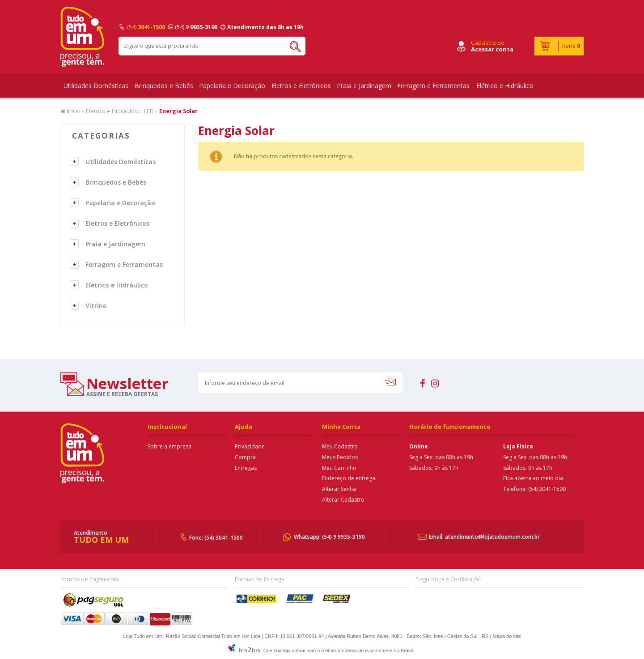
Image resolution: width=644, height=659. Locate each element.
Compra (245, 457)
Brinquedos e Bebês (164, 86)
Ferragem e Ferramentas (433, 86)
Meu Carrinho (339, 468)
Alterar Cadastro (343, 500)
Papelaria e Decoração (232, 86)
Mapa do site (507, 636)
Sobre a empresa (169, 446)
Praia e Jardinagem (364, 86)
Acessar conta (492, 49)
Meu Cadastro (340, 446)
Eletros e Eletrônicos (301, 86)
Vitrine (96, 306)
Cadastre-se (488, 42)
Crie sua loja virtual (284, 651)
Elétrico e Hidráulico (505, 86)
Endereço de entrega (349, 478)
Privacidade (250, 446)
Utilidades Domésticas (96, 86)
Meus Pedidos (340, 457)
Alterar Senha (339, 489)
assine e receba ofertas (122, 394)
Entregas (246, 468)
